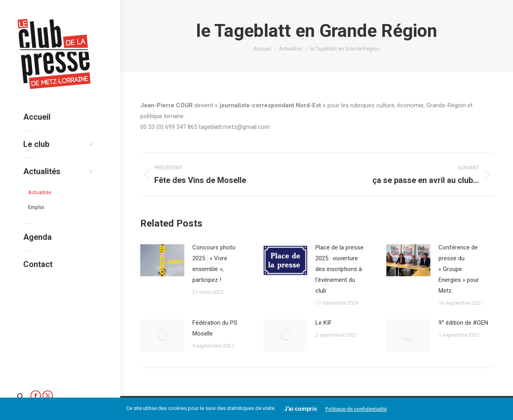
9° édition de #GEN (463, 323)
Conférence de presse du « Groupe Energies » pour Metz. (459, 269)
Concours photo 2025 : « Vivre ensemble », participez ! (214, 264)
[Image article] (162, 260)
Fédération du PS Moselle (215, 328)
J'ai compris (301, 409)
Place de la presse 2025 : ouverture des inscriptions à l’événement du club (339, 269)
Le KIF (324, 323)
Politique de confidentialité (356, 409)
